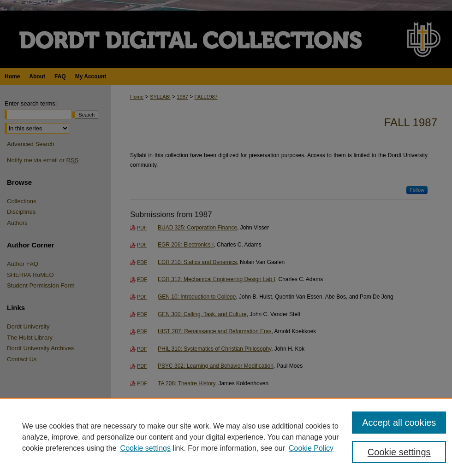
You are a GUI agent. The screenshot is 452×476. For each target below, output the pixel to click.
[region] (226, 437)
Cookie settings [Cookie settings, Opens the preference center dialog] (399, 452)
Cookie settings (146, 448)
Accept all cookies (399, 423)
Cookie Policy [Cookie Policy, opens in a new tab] (311, 448)
